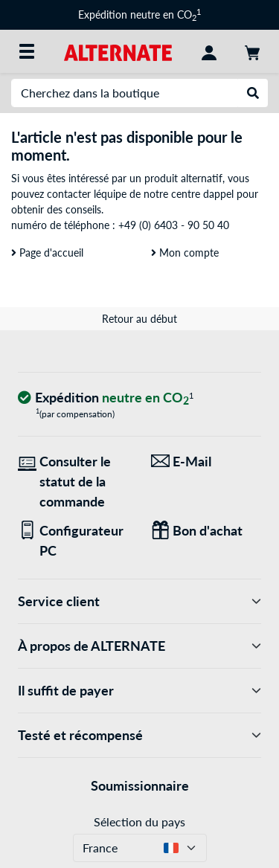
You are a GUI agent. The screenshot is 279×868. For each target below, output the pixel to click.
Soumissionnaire (140, 785)
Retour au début (139, 319)
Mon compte (185, 253)
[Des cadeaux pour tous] (206, 531)
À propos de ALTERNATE (139, 646)
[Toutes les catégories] (27, 51)
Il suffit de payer (139, 691)
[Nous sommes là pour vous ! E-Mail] (206, 462)
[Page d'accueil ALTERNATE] (118, 51)
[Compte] (209, 51)
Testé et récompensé (139, 735)
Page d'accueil (47, 253)
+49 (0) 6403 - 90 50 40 (174, 225)
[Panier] (252, 51)
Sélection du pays (139, 822)
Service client (139, 601)
